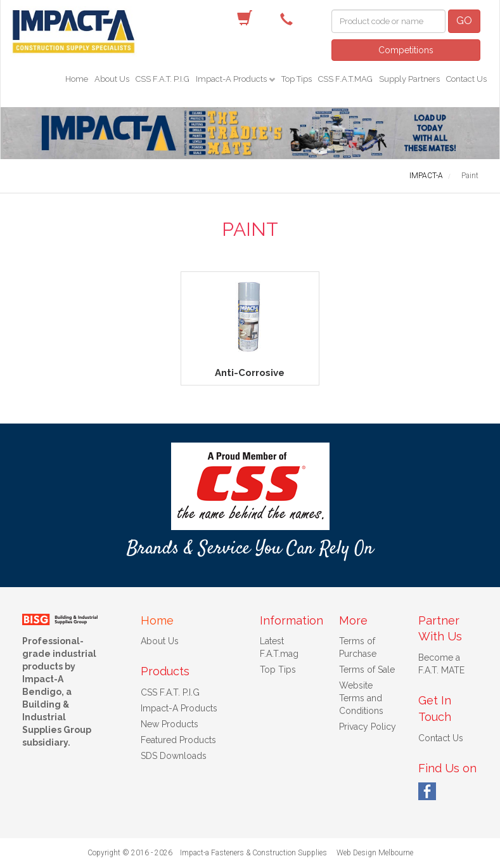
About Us (112, 79)
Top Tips (297, 79)
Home (77, 79)
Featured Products (178, 740)
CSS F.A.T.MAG (345, 79)
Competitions (406, 50)
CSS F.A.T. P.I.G (163, 79)
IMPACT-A (426, 176)
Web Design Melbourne (375, 853)
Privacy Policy (368, 727)
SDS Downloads (174, 756)
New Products (170, 724)
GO (464, 21)
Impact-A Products (232, 79)
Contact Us (466, 79)
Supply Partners (409, 79)
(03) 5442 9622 (290, 18)
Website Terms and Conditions (361, 698)
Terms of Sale (367, 670)
